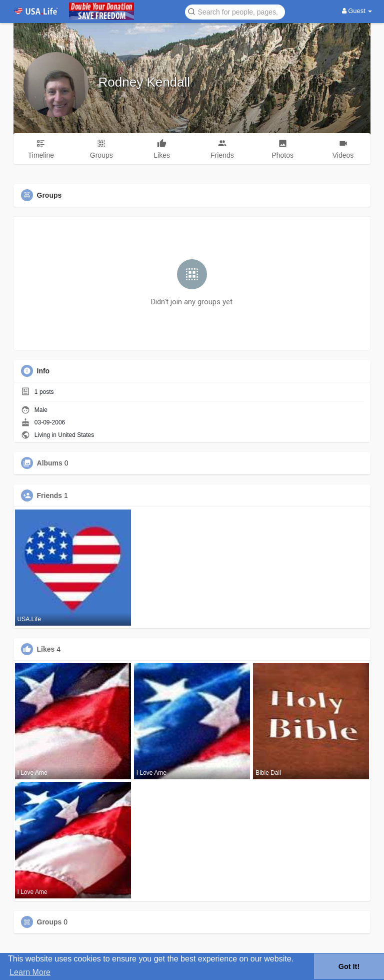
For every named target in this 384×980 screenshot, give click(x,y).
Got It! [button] (349, 966)
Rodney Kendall (144, 82)
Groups (49, 922)
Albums (50, 463)
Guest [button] (357, 11)
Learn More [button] (30, 972)
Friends (50, 496)
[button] (235, 11)
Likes (46, 649)
